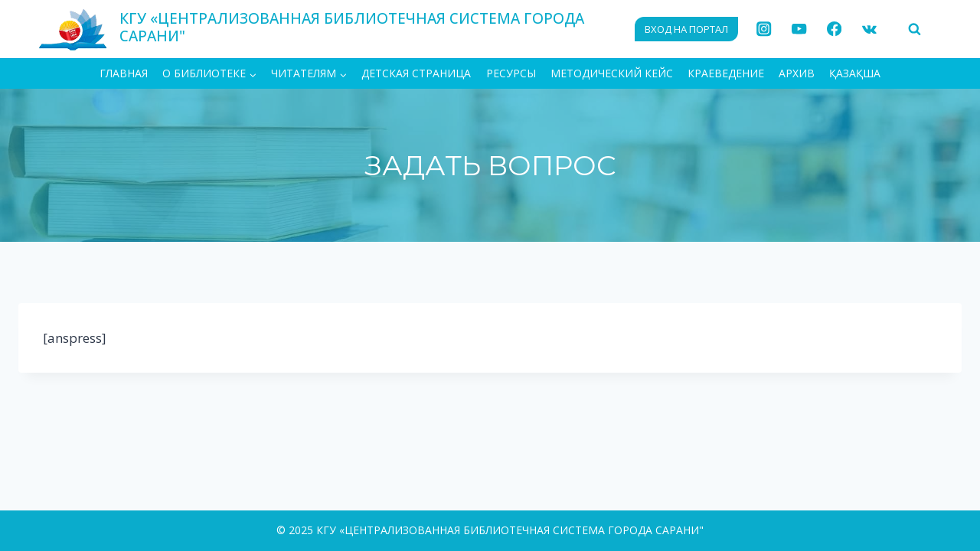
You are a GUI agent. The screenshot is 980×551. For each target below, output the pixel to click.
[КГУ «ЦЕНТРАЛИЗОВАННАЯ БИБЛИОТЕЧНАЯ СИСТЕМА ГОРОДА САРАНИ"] (328, 29)
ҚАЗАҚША (855, 73)
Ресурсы (511, 73)
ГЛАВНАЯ (124, 73)
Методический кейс (612, 73)
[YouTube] (799, 29)
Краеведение (726, 73)
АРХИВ (797, 73)
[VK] (869, 29)
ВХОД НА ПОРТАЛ (686, 29)
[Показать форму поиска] (914, 29)
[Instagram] (764, 29)
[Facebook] (834, 29)
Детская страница (416, 73)
